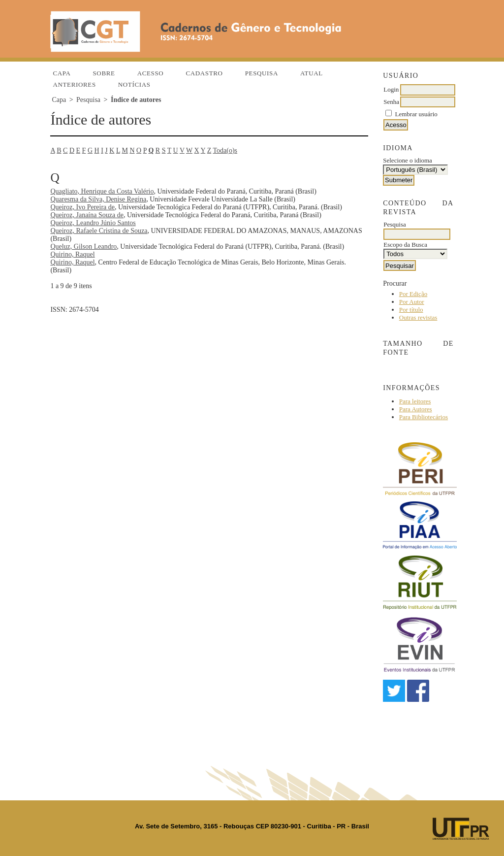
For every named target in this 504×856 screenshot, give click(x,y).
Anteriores (74, 84)
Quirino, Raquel (72, 254)
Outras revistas (418, 317)
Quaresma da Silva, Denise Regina (98, 199)
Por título (411, 310)
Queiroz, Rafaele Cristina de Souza (99, 231)
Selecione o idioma (408, 160)
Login (391, 89)
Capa (62, 73)
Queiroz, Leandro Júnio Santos (93, 223)
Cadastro (204, 73)
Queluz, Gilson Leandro (83, 247)
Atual (312, 73)
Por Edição (413, 294)
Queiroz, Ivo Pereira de (82, 207)
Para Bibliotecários (424, 417)
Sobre (104, 73)
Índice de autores (136, 100)
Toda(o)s (225, 150)
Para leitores (415, 401)
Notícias (134, 84)
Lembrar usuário (416, 114)
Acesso (151, 73)
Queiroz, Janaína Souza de (87, 215)
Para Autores (416, 409)
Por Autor (412, 302)
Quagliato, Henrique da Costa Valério (102, 191)
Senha (391, 102)
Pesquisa (262, 73)
